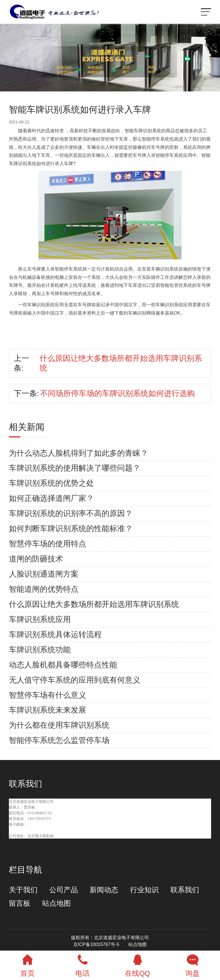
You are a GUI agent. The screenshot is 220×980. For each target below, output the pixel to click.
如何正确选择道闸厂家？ (51, 498)
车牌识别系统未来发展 (48, 710)
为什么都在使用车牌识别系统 (59, 725)
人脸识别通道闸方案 (44, 574)
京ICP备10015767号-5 (96, 944)
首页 (27, 964)
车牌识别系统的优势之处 (51, 483)
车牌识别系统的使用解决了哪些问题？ (75, 468)
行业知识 (144, 890)
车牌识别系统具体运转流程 (55, 635)
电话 (82, 964)
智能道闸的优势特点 (44, 589)
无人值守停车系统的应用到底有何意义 (75, 680)
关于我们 (23, 890)
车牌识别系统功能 (40, 650)
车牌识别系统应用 (40, 619)
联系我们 (185, 890)
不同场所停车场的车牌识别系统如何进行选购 (117, 393)
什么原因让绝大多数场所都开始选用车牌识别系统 (94, 604)
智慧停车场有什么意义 (48, 695)
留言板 (20, 903)
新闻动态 (104, 890)
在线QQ (137, 964)
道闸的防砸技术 (36, 559)
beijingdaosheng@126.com (32, 830)
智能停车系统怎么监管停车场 (59, 740)
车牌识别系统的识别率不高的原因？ (71, 513)
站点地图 (56, 903)
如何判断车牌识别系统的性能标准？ (71, 529)
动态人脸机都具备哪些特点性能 (63, 665)
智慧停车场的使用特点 (48, 544)
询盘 (192, 964)
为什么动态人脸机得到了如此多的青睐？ (78, 453)
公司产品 (64, 890)
